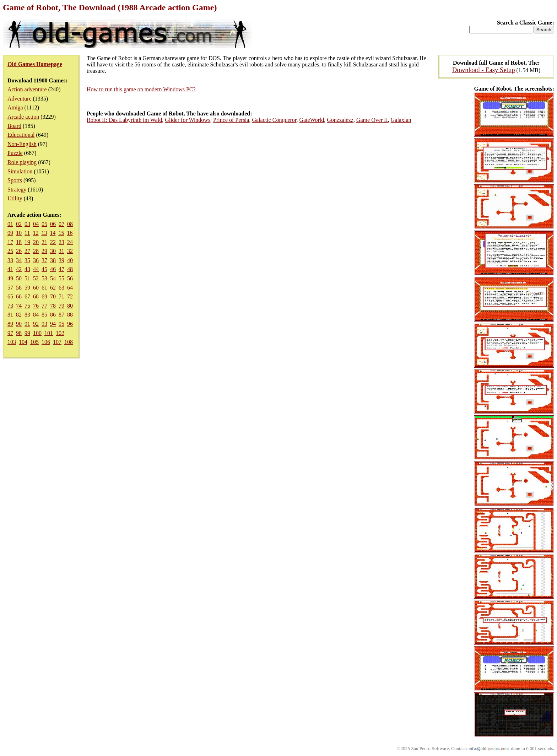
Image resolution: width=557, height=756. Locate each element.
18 (19, 242)
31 (61, 251)
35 (27, 260)
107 (57, 342)
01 (10, 224)
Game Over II (372, 120)
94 (53, 324)
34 (19, 260)
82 (19, 315)
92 (36, 324)
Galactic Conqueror (274, 120)
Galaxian (401, 120)
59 (27, 288)
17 (10, 242)
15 (61, 233)
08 (70, 224)
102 (60, 333)
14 (53, 233)
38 (53, 260)
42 (19, 269)
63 (61, 288)
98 (19, 333)
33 (10, 260)
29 (44, 251)
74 (19, 306)
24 (70, 242)
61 (44, 288)
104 (23, 342)
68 (36, 296)
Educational (21, 135)
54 (53, 278)
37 (44, 260)
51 (27, 278)
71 (61, 296)
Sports (15, 180)
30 (53, 251)
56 (70, 278)
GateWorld (312, 120)
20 (36, 242)
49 (10, 278)
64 (70, 288)
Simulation (20, 171)
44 (36, 269)
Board (14, 126)
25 (10, 251)
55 (61, 278)
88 (70, 315)
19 (27, 242)
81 (10, 315)
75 (27, 306)
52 (36, 278)
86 (53, 315)
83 (27, 315)
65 (10, 296)
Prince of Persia (231, 120)
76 (36, 306)
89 (10, 324)
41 (10, 269)
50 (19, 278)
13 (44, 233)
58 (19, 288)
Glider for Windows (188, 120)
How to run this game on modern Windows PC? (141, 89)
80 (70, 306)
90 (19, 324)
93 (44, 324)
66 (19, 296)
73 (10, 306)
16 (70, 233)
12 (36, 233)
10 (19, 233)
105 (34, 342)
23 (61, 242)
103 (12, 342)
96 (70, 324)
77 (44, 306)
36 (36, 260)
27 (27, 251)
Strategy (17, 190)
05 (44, 224)
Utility (15, 198)
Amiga (15, 107)
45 (44, 269)
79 (61, 306)
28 (36, 251)
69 (44, 296)
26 (19, 251)
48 (70, 269)
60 (36, 288)
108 (69, 342)
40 (70, 260)
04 (36, 224)
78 (53, 306)
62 (53, 288)
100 (37, 333)
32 (70, 251)
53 (44, 278)
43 (27, 269)
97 (10, 333)
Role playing (22, 162)
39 (61, 260)
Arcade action (23, 117)
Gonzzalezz (340, 120)
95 (61, 324)
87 (61, 315)
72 (70, 296)
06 (53, 224)
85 (44, 315)
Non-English (22, 144)
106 (46, 342)
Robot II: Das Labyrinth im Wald (124, 120)
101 (49, 333)
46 (53, 269)
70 (53, 296)
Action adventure (27, 89)
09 (10, 233)
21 (44, 242)
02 (19, 224)
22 (53, 242)
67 (27, 296)
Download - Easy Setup (484, 70)
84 (36, 315)
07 (61, 224)
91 (27, 324)
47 (61, 269)
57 (10, 288)
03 (27, 224)
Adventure (20, 99)
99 (27, 333)
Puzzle (15, 153)
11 (27, 233)
